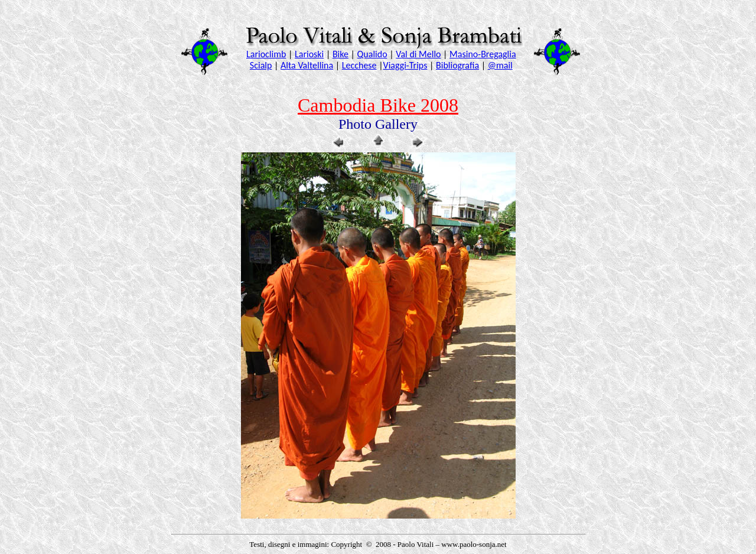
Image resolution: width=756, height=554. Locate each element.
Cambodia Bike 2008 (378, 105)
